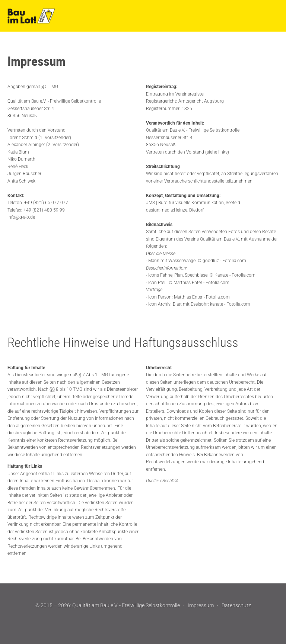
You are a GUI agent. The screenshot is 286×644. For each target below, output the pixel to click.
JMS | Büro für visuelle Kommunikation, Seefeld (193, 203)
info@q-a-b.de (21, 217)
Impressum (201, 605)
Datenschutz (236, 605)
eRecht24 (169, 481)
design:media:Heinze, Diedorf (175, 210)
